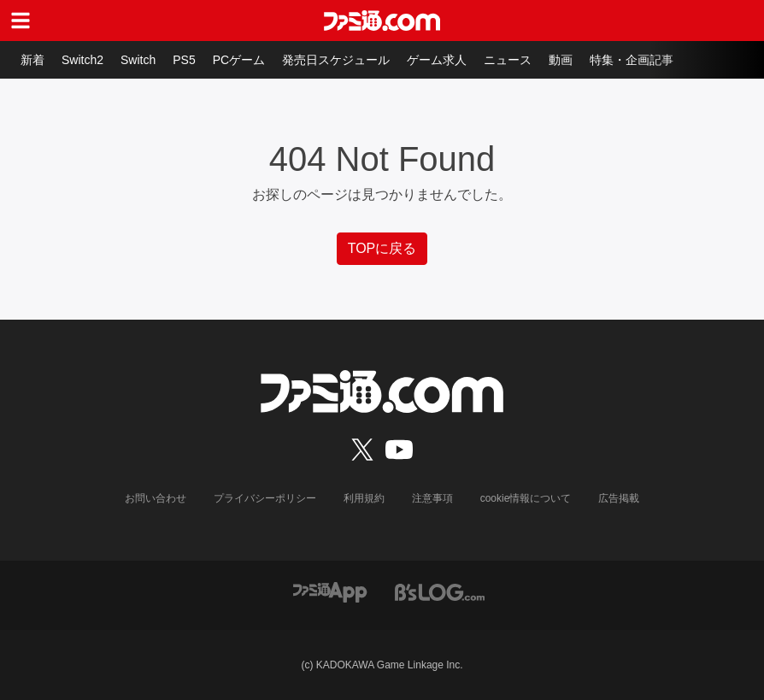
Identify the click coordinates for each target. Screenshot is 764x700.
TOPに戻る (382, 248)
